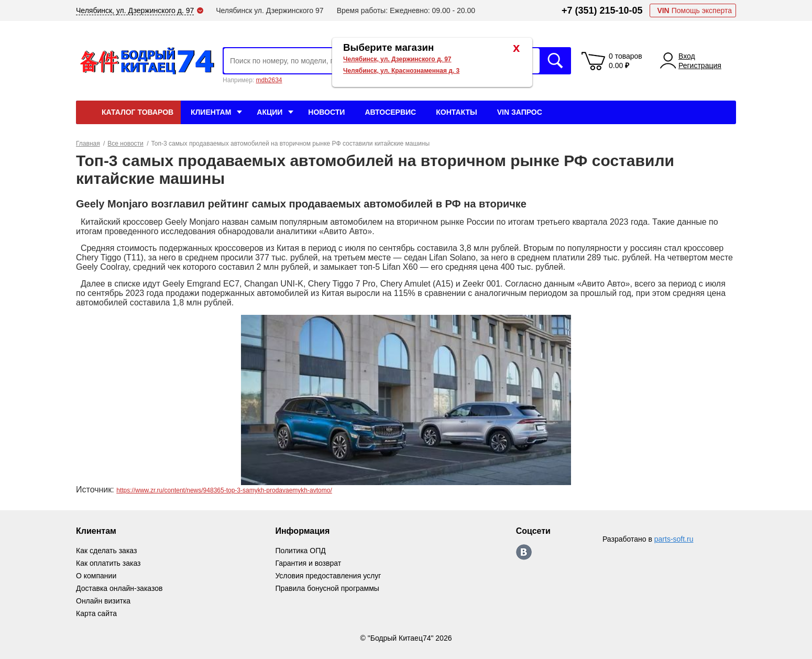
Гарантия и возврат (308, 563)
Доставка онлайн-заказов (119, 588)
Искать (555, 61)
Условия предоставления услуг (328, 576)
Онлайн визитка (103, 601)
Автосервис (390, 112)
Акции (270, 112)
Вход (687, 56)
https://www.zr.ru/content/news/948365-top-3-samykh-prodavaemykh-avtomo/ (224, 490)
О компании (96, 576)
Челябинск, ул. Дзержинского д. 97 (397, 59)
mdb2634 (269, 80)
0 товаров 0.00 (626, 61)
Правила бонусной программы (327, 588)
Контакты (456, 112)
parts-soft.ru (674, 539)
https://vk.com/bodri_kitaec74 (524, 552)
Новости (326, 112)
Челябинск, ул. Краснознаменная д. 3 (401, 71)
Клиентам (211, 112)
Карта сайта (96, 613)
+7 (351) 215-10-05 (602, 10)
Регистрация (700, 65)
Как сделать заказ (106, 551)
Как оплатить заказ (108, 563)
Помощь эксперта (694, 10)
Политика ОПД (300, 551)
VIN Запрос (520, 112)
